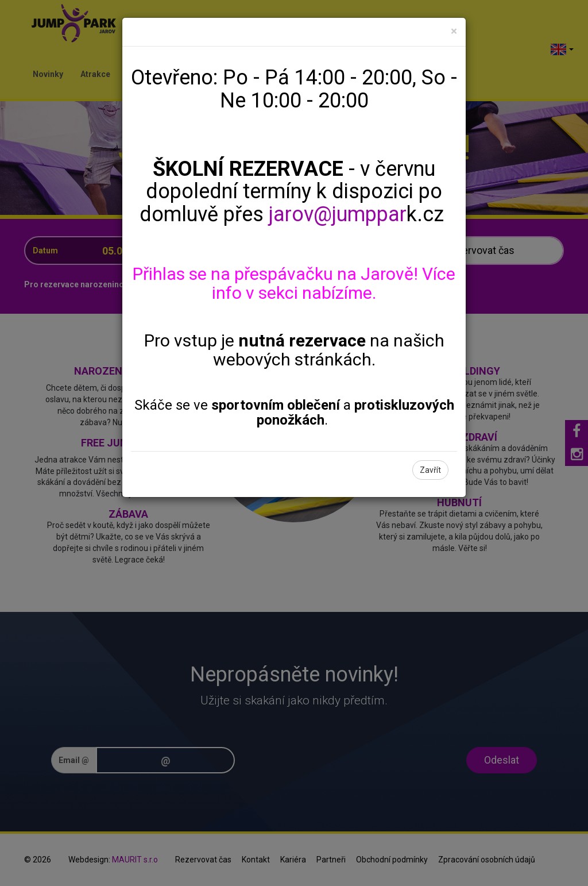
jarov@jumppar (338, 214)
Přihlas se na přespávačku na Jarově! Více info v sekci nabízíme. (294, 283)
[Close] (454, 31)
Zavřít (430, 470)
